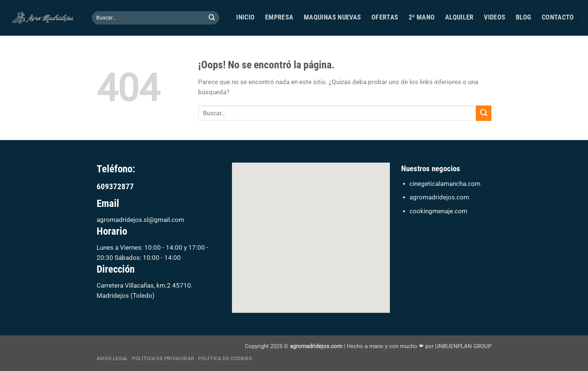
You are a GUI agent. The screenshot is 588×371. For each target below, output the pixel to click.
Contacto (558, 17)
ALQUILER (459, 17)
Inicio (245, 17)
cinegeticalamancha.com (445, 184)
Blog (524, 17)
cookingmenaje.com (438, 211)
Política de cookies (225, 358)
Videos (495, 17)
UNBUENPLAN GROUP (463, 346)
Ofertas (385, 17)
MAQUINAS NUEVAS (333, 17)
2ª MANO (422, 17)
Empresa (279, 17)
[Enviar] (212, 18)
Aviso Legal (112, 358)
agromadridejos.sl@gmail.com (140, 220)
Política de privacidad (163, 358)
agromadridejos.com (439, 197)
